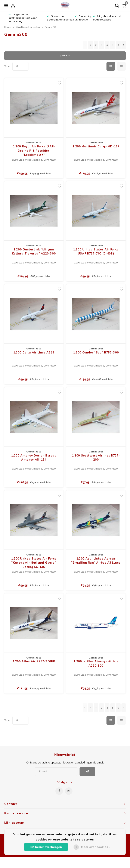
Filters (65, 56)
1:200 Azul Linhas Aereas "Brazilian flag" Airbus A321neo (96, 561)
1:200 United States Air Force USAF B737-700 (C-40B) (96, 252)
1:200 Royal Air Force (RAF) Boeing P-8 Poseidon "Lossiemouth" (34, 150)
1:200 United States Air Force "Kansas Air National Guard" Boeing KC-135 (34, 563)
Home (8, 27)
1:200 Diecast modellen (28, 27)
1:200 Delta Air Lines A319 (34, 352)
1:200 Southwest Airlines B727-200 (96, 458)
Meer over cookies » (96, 847)
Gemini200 (50, 27)
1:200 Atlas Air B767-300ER (34, 661)
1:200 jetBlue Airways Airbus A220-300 (96, 663)
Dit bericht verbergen (46, 847)
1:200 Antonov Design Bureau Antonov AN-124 (34, 458)
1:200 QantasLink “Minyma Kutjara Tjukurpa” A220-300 (34, 252)
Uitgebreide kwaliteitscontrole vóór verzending (23, 18)
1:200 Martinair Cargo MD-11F (96, 146)
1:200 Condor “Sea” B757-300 (96, 352)
